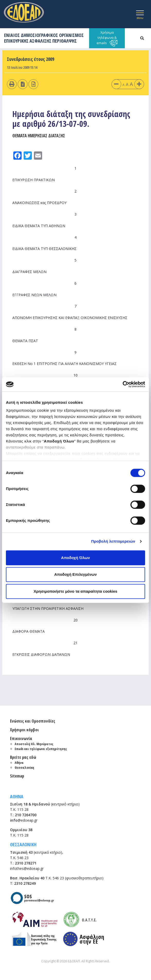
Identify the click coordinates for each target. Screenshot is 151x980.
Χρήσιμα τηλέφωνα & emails (107, 38)
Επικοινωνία (21, 738)
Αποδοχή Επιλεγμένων (75, 574)
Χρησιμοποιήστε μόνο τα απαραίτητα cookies (75, 591)
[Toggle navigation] (140, 14)
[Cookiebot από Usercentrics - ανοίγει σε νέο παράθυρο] (123, 384)
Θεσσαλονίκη (24, 767)
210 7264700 (26, 815)
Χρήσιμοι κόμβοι (24, 730)
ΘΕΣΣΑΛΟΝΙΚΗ (23, 844)
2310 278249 (25, 883)
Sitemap (17, 776)
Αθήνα (19, 763)
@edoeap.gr (24, 820)
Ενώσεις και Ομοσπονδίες (33, 721)
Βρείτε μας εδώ (23, 757)
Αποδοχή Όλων (75, 558)
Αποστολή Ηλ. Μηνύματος (34, 744)
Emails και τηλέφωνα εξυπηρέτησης (41, 749)
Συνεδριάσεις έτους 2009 (31, 59)
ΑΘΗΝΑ (17, 796)
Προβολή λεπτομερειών (113, 541)
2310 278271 (26, 863)
